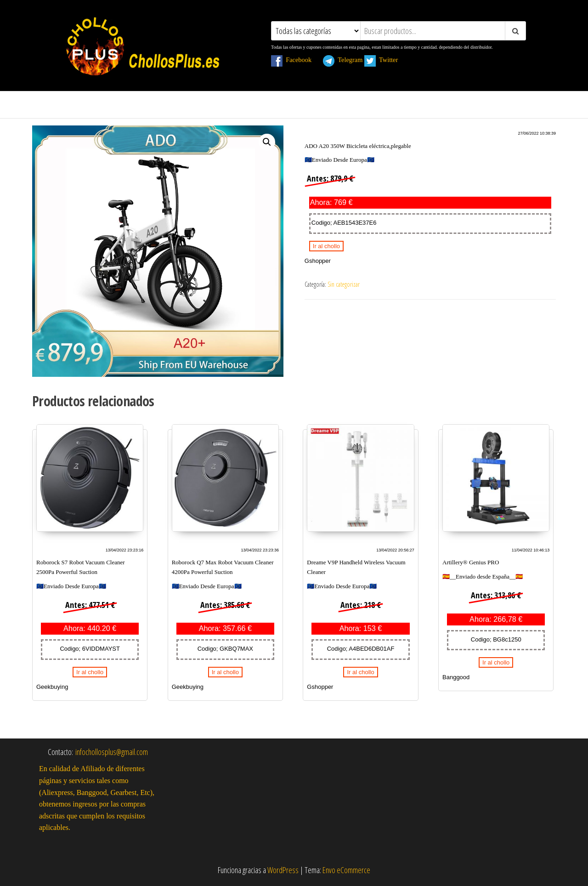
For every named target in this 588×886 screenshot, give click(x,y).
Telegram (343, 60)
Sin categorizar (344, 284)
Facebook (296, 60)
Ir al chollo (326, 246)
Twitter (386, 60)
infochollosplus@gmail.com (112, 752)
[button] (267, 142)
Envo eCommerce (346, 870)
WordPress (283, 870)
